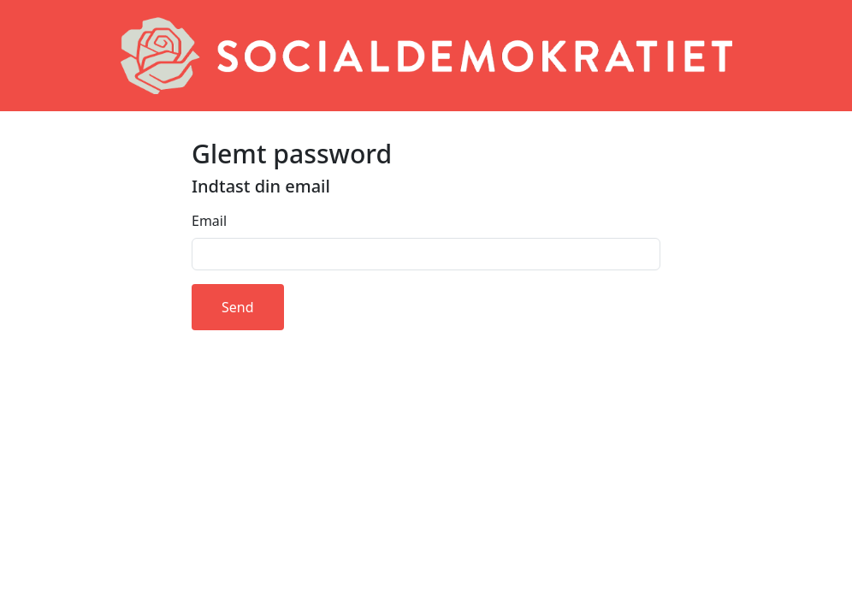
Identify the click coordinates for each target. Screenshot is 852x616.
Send (238, 307)
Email (209, 221)
